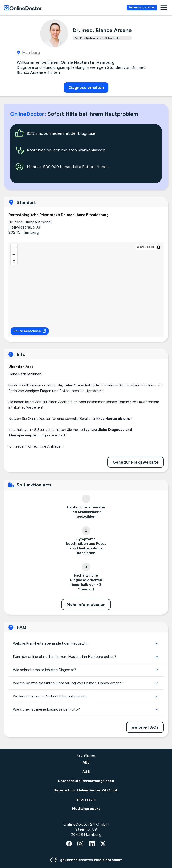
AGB (86, 772)
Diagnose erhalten (86, 88)
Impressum (86, 799)
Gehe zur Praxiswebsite (136, 462)
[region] (86, 290)
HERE (151, 247)
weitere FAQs (145, 727)
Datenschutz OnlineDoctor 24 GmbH (86, 790)
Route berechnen (30, 331)
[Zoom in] (14, 248)
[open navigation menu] (164, 7)
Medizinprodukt (86, 809)
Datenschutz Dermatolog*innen (86, 781)
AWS (143, 247)
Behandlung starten (142, 7)
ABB (86, 762)
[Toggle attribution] (159, 247)
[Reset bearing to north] (14, 261)
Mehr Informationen (86, 605)
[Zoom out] (14, 255)
